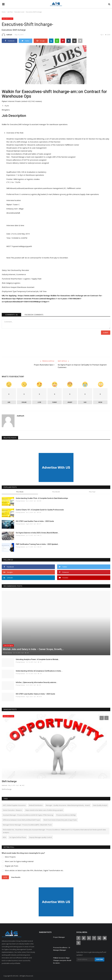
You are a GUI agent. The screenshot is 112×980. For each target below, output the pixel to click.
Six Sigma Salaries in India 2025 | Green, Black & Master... (37, 532)
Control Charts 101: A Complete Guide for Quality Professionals (40, 509)
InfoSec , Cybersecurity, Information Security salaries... (37, 682)
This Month (56, 491)
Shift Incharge (9, 781)
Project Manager (59, 937)
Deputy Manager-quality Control (41, 837)
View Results (16, 877)
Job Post (10, 12)
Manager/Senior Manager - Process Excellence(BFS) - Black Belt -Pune (27, 824)
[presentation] (102, 717)
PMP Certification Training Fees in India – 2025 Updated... (37, 544)
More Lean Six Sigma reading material (19, 861)
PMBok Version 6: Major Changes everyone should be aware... (62, 960)
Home (4, 12)
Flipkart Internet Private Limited (15, 101)
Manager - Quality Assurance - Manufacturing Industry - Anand (68, 805)
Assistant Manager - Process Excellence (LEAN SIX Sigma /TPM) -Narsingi (28, 815)
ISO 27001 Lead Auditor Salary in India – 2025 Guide (35, 693)
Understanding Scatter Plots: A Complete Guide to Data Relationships (42, 498)
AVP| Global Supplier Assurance (14, 805)
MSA (4, 837)
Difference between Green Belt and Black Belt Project (22, 819)
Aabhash (7, 35)
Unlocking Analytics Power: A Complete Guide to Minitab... (38, 659)
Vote (5, 877)
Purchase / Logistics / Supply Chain (28, 278)
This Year (92, 491)
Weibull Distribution (36, 805)
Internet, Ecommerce (17, 274)
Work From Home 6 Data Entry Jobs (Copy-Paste (60, 819)
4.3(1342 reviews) (35, 101)
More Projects (10, 856)
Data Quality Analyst (100, 805)
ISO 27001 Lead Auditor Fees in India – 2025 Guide (35, 521)
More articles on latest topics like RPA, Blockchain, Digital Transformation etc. (34, 870)
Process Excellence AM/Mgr (66, 815)
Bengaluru (6, 110)
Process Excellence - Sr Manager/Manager (62, 948)
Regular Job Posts (12, 865)
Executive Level (19, 12)
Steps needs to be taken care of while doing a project (44, 810)
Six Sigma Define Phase (18, 837)
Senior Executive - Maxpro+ (12, 810)
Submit (106, 332)
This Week (20, 491)
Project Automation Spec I (44, 364)
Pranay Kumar (20, 501)
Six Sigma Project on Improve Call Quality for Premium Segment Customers (82, 366)
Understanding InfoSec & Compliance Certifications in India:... (39, 670)
